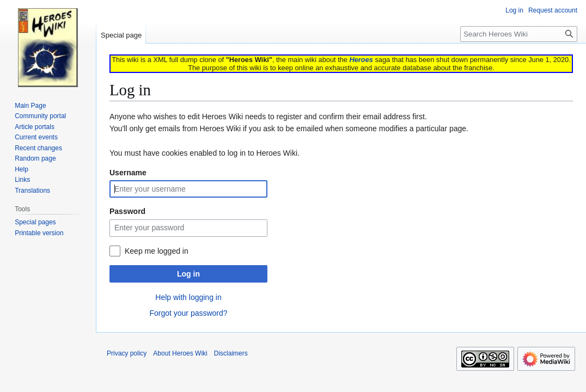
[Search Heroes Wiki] (519, 34)
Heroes (361, 60)
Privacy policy (127, 353)
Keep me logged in (157, 251)
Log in (188, 274)
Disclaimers (231, 353)
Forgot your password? (188, 313)
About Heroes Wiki (180, 353)
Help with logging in (188, 297)
